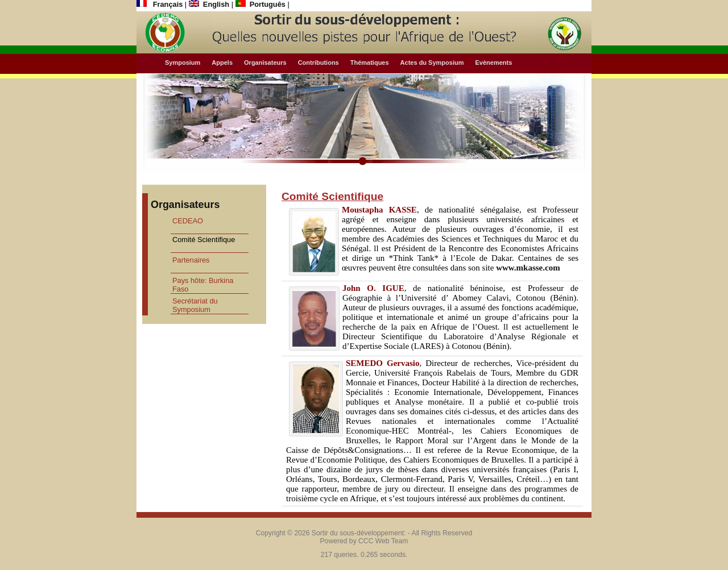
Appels (222, 63)
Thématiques (370, 63)
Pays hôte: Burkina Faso (203, 285)
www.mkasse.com (528, 268)
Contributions (318, 63)
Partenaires (191, 260)
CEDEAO (188, 221)
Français (161, 4)
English (210, 4)
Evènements (493, 63)
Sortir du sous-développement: (359, 533)
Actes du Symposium (432, 63)
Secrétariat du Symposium (195, 305)
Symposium (183, 63)
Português (262, 4)
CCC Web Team (383, 541)
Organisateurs (265, 63)
